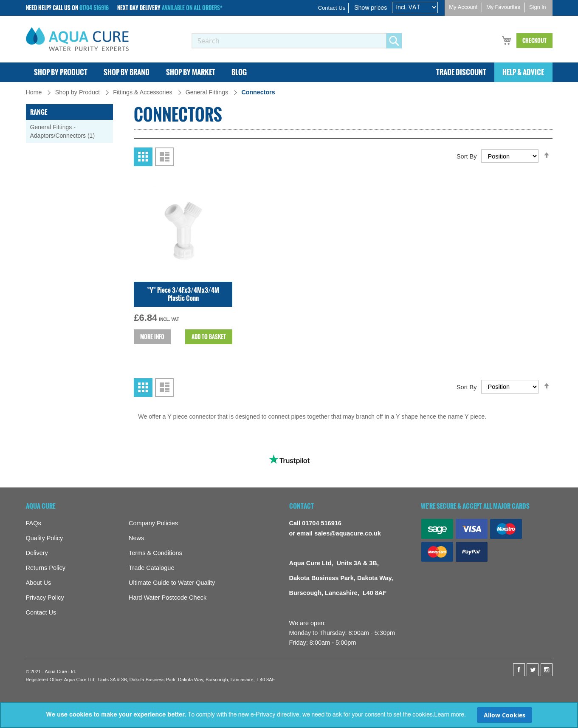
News (136, 538)
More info (152, 384)
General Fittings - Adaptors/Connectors (67, 132)
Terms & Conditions (155, 553)
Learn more (449, 715)
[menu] (289, 72)
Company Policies (153, 523)
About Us (39, 583)
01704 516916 (94, 8)
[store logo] (77, 39)
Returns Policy (46, 568)
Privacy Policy (45, 598)
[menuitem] (61, 72)
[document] (289, 715)
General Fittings (208, 93)
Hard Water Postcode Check (168, 598)
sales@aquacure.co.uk (348, 533)
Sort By (467, 204)
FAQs (34, 523)
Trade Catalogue (151, 568)
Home (35, 93)
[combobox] (289, 41)
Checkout (534, 40)
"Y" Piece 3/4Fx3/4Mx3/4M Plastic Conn (183, 341)
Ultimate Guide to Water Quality (172, 583)
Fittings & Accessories (143, 93)
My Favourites (503, 7)
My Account (463, 7)
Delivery (37, 553)
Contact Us (332, 8)
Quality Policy (45, 538)
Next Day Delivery (170, 8)
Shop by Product (78, 93)
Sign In (538, 7)
